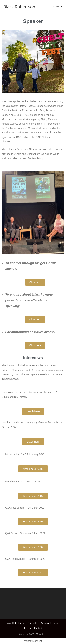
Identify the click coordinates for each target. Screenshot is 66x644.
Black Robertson (19, 7)
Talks (55, 623)
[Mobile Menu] (58, 7)
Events (28, 628)
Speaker (45, 623)
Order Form (18, 623)
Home (8, 623)
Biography (33, 623)
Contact (38, 628)
